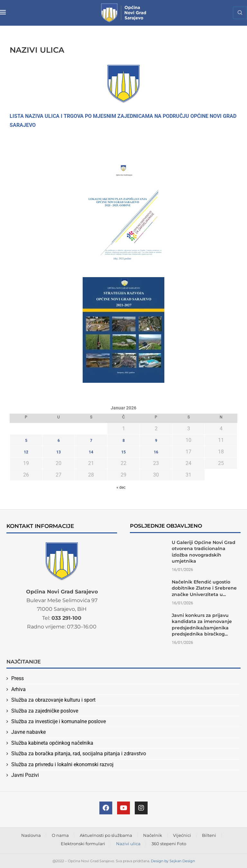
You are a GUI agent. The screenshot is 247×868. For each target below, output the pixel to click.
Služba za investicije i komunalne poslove (59, 721)
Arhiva (18, 689)
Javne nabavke (28, 732)
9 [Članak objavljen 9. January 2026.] (156, 441)
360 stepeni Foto (169, 844)
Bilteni (209, 835)
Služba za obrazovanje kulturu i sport (53, 700)
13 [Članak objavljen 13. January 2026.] (59, 452)
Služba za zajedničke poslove (45, 711)
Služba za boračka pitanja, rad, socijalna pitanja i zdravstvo (79, 754)
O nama (60, 835)
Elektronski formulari (83, 844)
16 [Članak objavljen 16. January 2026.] (156, 452)
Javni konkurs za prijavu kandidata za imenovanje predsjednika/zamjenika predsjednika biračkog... (202, 625)
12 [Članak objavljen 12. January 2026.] (26, 452)
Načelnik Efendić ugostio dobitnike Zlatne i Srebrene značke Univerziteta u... (204, 588)
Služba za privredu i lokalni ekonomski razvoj (62, 764)
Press (18, 678)
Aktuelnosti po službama (106, 835)
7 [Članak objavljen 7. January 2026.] (91, 441)
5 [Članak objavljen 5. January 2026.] (26, 441)
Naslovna (31, 835)
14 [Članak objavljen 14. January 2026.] (91, 452)
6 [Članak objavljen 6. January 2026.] (59, 441)
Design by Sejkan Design (173, 861)
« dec (121, 487)
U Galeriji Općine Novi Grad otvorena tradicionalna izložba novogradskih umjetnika (204, 552)
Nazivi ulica (128, 844)
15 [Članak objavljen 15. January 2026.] (123, 452)
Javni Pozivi (25, 775)
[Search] (240, 13)
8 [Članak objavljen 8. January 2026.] (124, 441)
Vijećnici (182, 835)
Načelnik (153, 835)
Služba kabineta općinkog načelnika (52, 743)
